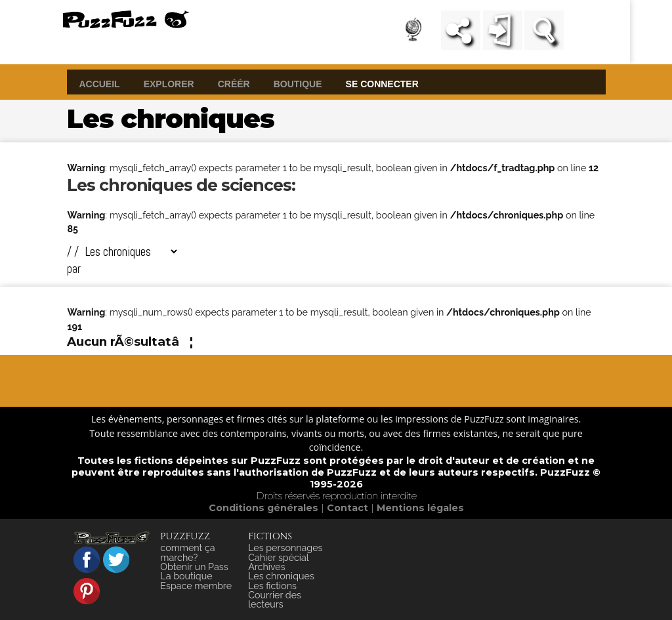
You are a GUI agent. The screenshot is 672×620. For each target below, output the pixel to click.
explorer (169, 83)
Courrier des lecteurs (275, 600)
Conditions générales (265, 508)
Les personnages (285, 548)
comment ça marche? (187, 552)
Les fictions (272, 586)
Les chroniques (281, 576)
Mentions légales (420, 508)
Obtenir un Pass (194, 567)
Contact (349, 508)
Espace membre (196, 586)
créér (234, 83)
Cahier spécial (279, 558)
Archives (266, 567)
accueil (99, 83)
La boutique (186, 576)
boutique (298, 83)
